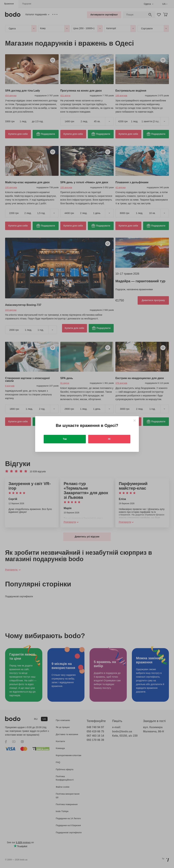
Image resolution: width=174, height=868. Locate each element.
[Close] (134, 421)
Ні (109, 439)
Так (65, 439)
